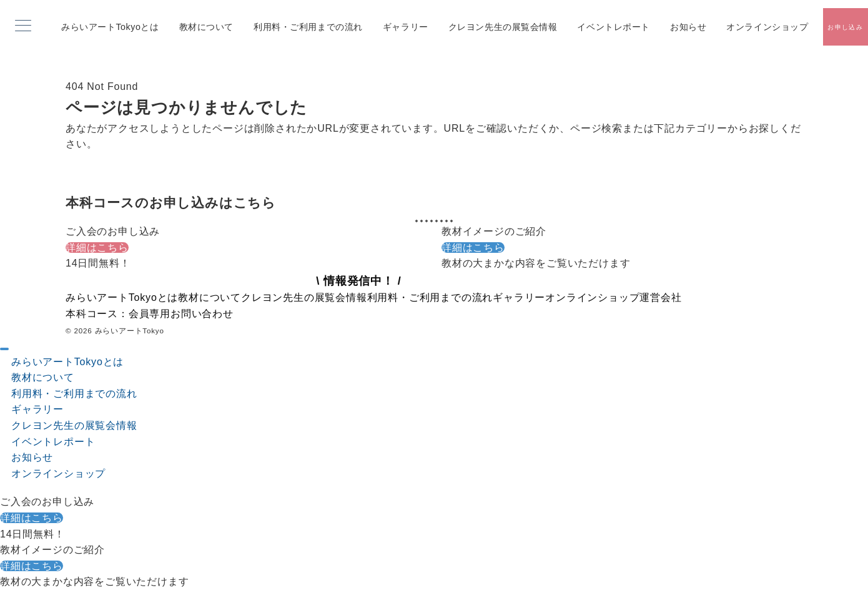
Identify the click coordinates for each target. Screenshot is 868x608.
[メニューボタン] (23, 27)
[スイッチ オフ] (845, 27)
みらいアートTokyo (130, 331)
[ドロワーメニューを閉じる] (4, 349)
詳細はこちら (97, 248)
